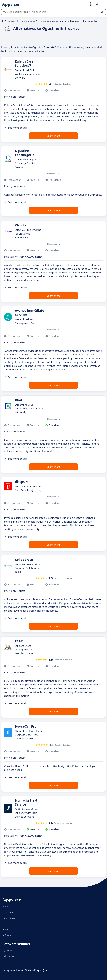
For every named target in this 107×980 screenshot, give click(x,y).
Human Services (27, 21)
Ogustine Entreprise (49, 21)
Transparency (9, 912)
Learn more (54, 136)
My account (8, 950)
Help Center (8, 956)
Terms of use (9, 918)
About (6, 929)
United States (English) (32, 970)
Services (12, 21)
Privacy (6, 906)
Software (7, 935)
